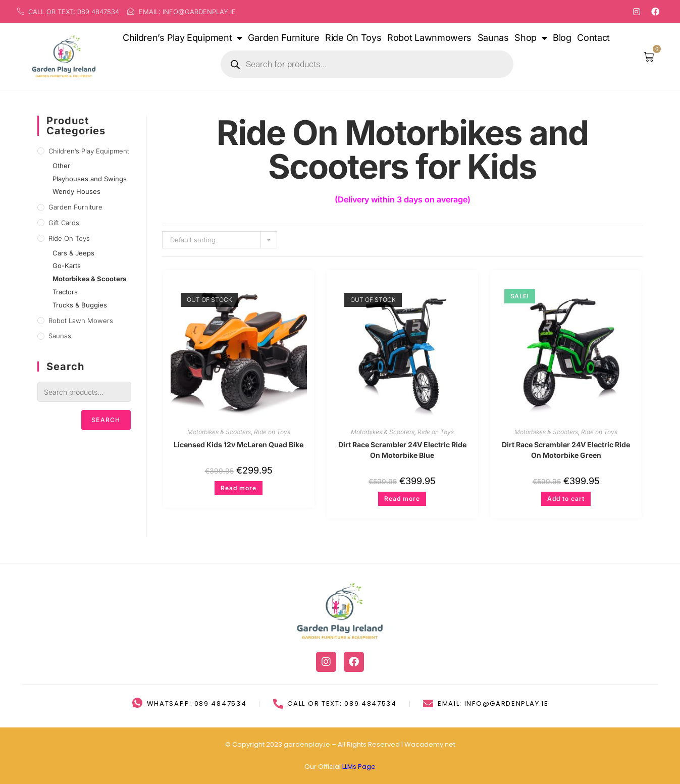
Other (61, 166)
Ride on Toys (272, 432)
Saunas (493, 38)
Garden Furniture (283, 38)
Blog (562, 38)
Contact (593, 38)
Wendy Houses (76, 191)
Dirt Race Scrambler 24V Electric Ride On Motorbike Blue (402, 450)
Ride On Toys (353, 38)
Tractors (65, 292)
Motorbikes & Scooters (219, 432)
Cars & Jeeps (73, 253)
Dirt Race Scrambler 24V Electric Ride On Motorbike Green (566, 450)
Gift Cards (64, 223)
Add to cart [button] (566, 499)
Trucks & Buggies (80, 305)
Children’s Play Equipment (182, 38)
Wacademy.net (430, 744)
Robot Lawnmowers (429, 38)
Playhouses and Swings (90, 179)
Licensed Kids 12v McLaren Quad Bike (239, 445)
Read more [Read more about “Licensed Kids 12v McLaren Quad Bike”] (239, 488)
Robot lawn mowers (81, 321)
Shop (531, 38)
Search (106, 420)
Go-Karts (67, 266)
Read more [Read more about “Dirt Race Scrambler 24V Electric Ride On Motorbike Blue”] (402, 499)
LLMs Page (359, 767)
